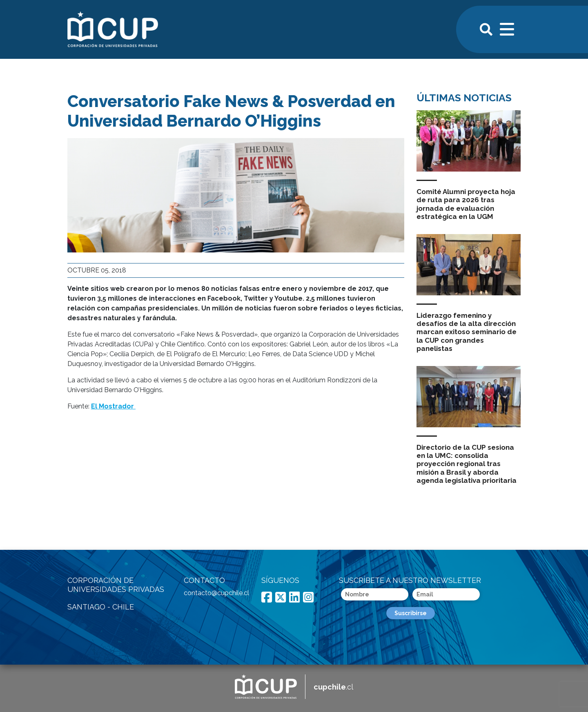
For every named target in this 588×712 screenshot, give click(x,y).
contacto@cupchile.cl (216, 593)
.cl (333, 687)
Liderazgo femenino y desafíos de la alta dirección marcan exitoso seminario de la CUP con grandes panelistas (467, 332)
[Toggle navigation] (508, 28)
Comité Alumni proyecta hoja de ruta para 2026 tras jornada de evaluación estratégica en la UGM (466, 204)
